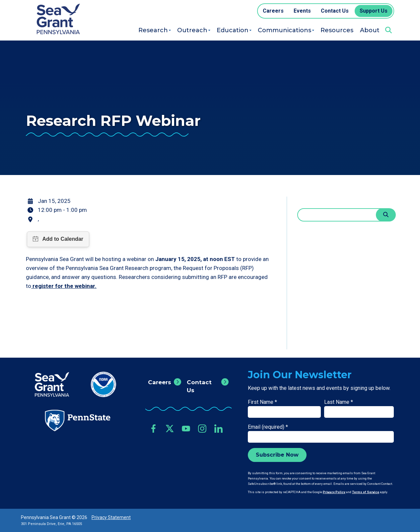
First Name (262, 402)
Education (233, 30)
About (370, 30)
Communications (284, 30)
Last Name (339, 402)
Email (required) (268, 427)
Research (153, 30)
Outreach (192, 30)
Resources (337, 30)
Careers (160, 382)
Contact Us (199, 386)
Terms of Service (366, 492)
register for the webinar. (64, 286)
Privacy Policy (334, 492)
